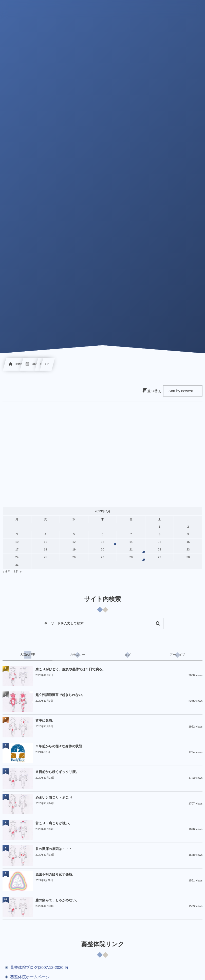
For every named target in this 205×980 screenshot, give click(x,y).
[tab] (27, 655)
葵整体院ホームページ (30, 977)
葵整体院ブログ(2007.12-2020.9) (39, 968)
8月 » (18, 572)
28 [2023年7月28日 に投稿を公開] (131, 557)
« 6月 (7, 572)
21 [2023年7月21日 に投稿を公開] (131, 550)
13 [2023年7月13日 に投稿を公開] (103, 542)
